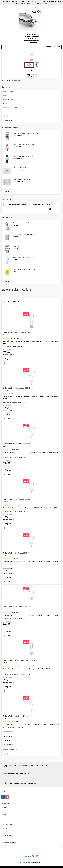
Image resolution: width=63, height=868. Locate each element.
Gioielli (5, 96)
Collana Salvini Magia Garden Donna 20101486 (21, 660)
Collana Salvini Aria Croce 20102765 (17, 716)
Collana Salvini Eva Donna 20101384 (17, 553)
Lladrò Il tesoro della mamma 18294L (24, 258)
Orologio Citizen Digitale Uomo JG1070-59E (25, 133)
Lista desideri (9, 363)
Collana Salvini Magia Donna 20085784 (18, 332)
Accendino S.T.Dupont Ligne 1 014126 (24, 235)
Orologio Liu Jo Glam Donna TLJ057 (23, 156)
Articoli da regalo (8, 92)
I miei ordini (5, 832)
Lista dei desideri (6, 836)
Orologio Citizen (17, 246)
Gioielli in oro (7, 104)
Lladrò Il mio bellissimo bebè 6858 (22, 223)
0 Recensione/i (15, 338)
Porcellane (6, 112)
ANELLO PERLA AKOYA (19, 168)
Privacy (4, 814)
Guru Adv (28, 863)
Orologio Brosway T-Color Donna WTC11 (24, 269)
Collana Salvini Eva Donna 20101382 (17, 444)
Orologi (5, 116)
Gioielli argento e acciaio (10, 108)
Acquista (8, 359)
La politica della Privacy (27, 3)
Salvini (10, 355)
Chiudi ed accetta (42, 3)
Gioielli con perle (8, 100)
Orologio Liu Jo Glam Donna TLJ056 (23, 145)
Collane (5, 335)
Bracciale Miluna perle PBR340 (22, 179)
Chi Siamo (4, 807)
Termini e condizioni (7, 811)
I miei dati (4, 828)
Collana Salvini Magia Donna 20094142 (18, 388)
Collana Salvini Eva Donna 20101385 (17, 607)
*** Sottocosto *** (9, 120)
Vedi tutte (8, 191)
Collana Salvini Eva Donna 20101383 (17, 499)
